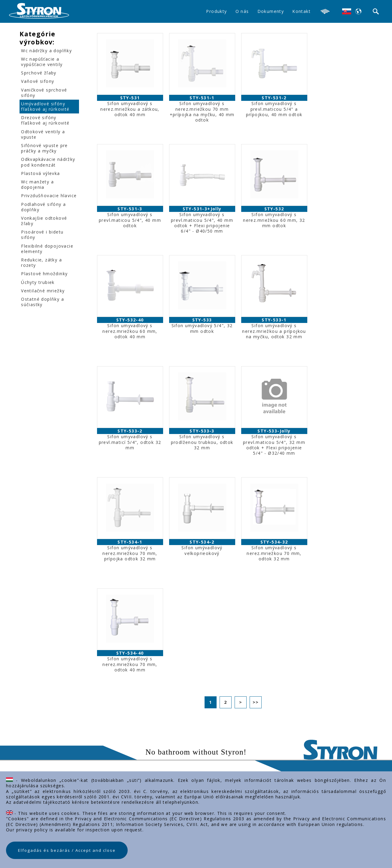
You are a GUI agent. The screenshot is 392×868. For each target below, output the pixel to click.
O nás (242, 11)
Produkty (216, 11)
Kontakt (301, 11)
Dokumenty (271, 11)
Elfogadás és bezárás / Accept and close (67, 850)
